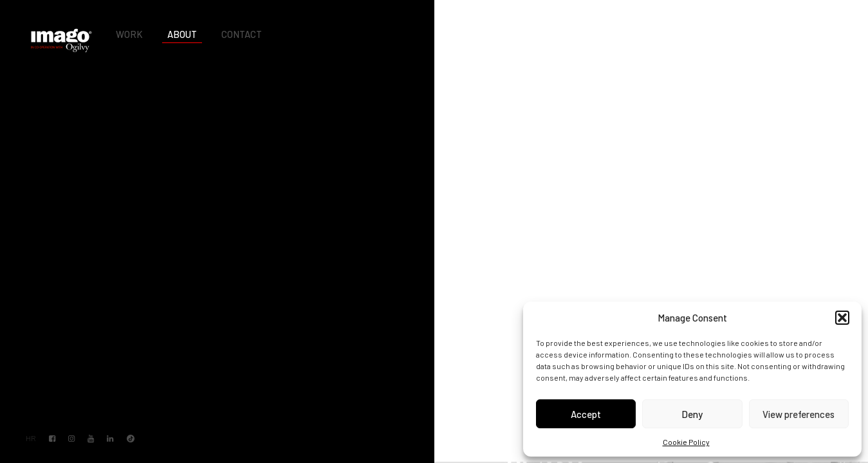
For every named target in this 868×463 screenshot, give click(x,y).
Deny (692, 414)
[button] (842, 318)
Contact (242, 34)
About (182, 34)
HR (31, 438)
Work (129, 34)
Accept (586, 414)
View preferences (799, 414)
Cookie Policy (686, 442)
